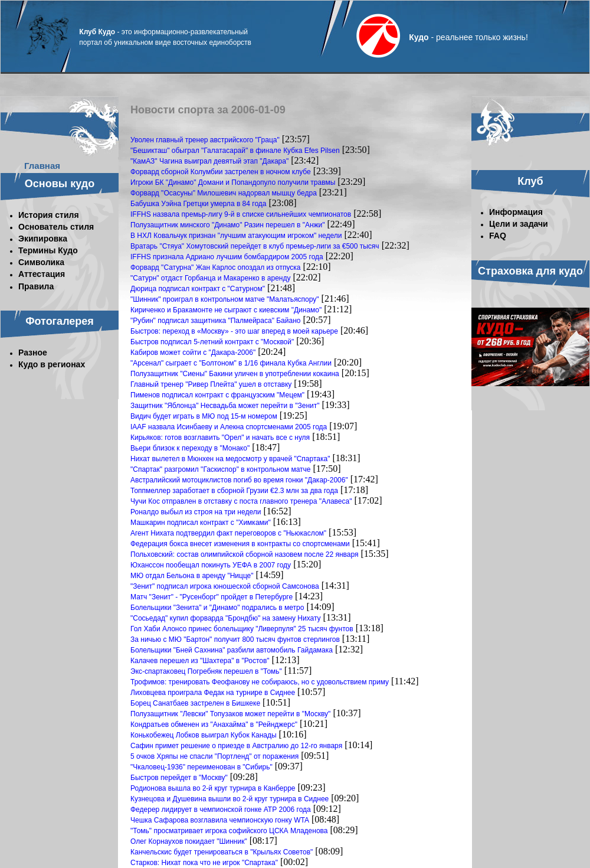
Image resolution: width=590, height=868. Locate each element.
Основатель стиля (56, 227)
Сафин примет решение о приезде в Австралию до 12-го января (236, 746)
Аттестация (42, 274)
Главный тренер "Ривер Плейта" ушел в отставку (211, 384)
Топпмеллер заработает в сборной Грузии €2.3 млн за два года (234, 491)
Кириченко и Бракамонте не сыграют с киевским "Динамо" (226, 310)
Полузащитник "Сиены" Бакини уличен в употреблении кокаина (235, 374)
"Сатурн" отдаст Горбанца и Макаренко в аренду (210, 278)
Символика (41, 262)
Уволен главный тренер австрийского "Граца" (205, 140)
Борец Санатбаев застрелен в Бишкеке (195, 703)
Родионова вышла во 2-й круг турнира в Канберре (213, 788)
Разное (33, 353)
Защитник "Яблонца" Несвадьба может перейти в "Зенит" (225, 406)
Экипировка (43, 239)
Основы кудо (60, 184)
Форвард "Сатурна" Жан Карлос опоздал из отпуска (216, 267)
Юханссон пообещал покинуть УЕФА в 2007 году (211, 565)
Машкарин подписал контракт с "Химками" (201, 523)
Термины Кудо (48, 250)
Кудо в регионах (52, 364)
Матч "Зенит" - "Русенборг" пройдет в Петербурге (212, 597)
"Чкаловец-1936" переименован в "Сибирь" (201, 767)
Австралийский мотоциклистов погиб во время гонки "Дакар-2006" (239, 480)
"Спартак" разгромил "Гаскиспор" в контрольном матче (220, 469)
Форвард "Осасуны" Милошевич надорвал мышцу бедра (224, 193)
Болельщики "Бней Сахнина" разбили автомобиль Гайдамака (232, 650)
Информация (516, 212)
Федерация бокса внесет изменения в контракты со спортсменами (240, 544)
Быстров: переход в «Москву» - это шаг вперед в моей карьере (234, 331)
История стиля (49, 215)
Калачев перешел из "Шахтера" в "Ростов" (200, 661)
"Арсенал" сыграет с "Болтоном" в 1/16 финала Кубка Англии (231, 363)
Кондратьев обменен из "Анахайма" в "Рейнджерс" (214, 725)
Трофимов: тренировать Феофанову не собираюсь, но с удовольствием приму (260, 682)
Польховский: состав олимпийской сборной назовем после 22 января (245, 554)
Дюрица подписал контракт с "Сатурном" (198, 289)
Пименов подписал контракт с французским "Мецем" (217, 395)
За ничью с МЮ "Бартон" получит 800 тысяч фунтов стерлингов (235, 639)
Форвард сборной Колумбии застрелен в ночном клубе (221, 172)
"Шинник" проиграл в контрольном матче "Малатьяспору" (225, 299)
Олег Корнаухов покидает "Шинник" (189, 841)
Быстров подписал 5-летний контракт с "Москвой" (212, 342)
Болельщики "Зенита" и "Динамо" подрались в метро (217, 608)
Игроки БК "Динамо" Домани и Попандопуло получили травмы (233, 182)
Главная (42, 166)
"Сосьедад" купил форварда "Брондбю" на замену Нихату (226, 618)
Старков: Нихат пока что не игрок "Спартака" (204, 863)
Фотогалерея (60, 321)
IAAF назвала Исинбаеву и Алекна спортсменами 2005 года (229, 427)
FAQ (498, 236)
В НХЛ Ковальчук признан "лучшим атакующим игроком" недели (236, 236)
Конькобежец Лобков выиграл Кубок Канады (204, 735)
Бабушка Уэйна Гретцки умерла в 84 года (198, 204)
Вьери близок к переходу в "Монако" (190, 448)
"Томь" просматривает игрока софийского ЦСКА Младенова (229, 831)
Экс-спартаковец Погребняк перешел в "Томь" (206, 671)
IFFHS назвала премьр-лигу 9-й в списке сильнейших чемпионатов (241, 214)
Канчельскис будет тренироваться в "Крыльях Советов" (222, 852)
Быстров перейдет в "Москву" (179, 778)
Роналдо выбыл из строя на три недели (196, 512)
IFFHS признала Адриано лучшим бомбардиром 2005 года (227, 257)
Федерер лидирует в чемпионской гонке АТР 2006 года (221, 810)
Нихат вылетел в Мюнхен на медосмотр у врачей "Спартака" (230, 459)
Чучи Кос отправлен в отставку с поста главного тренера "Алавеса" (241, 501)
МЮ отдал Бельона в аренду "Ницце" (192, 576)
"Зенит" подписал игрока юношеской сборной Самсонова (225, 586)
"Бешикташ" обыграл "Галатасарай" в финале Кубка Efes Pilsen (235, 151)
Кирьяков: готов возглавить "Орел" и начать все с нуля (220, 438)
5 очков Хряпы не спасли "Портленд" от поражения (214, 756)
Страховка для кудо (530, 271)
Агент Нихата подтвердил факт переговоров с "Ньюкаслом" (228, 533)
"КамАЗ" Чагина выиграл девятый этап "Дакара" (209, 161)
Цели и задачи (519, 224)
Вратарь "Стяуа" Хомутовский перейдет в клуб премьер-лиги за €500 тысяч (255, 246)
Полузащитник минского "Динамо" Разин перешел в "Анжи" (228, 225)
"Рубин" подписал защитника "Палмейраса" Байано (215, 321)
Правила (36, 286)
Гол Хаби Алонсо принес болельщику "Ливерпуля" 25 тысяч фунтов (242, 629)
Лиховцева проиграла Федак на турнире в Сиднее (213, 693)
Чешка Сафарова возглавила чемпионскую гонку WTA (220, 820)
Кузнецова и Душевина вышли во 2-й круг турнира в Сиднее (230, 799)
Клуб (530, 181)
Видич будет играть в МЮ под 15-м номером (204, 416)
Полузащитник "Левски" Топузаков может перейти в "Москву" (230, 714)
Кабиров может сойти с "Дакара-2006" (193, 353)
